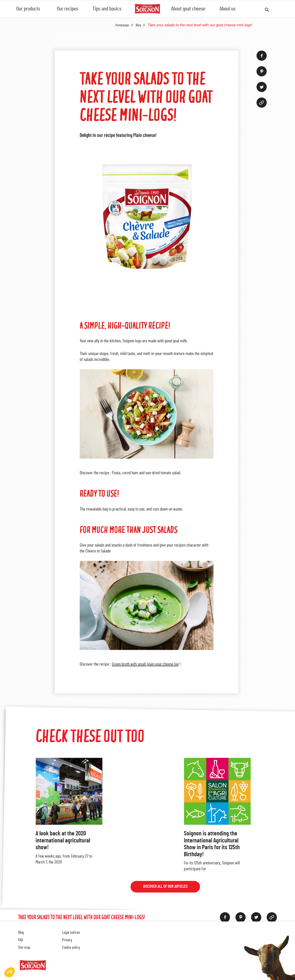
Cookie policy (71, 948)
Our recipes (67, 9)
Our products (28, 9)
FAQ (20, 940)
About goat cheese (188, 9)
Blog (21, 933)
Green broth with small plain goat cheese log (145, 664)
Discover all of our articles (165, 887)
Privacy (67, 940)
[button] (10, 972)
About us (228, 9)
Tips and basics (107, 9)
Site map (24, 948)
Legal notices (71, 933)
